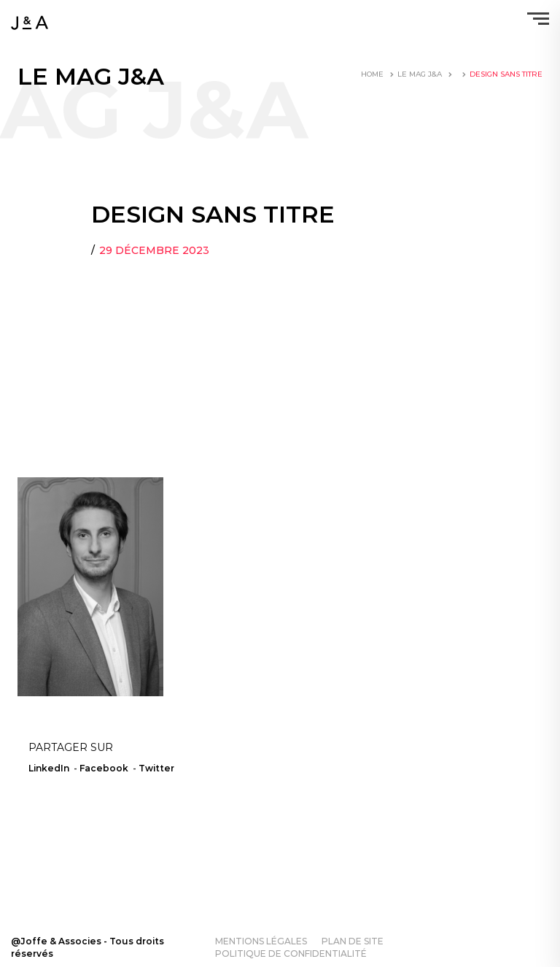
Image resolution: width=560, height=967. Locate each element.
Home (372, 74)
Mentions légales (261, 941)
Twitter (156, 768)
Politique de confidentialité (291, 953)
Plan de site (353, 941)
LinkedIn (49, 768)
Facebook (104, 768)
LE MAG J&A (420, 74)
